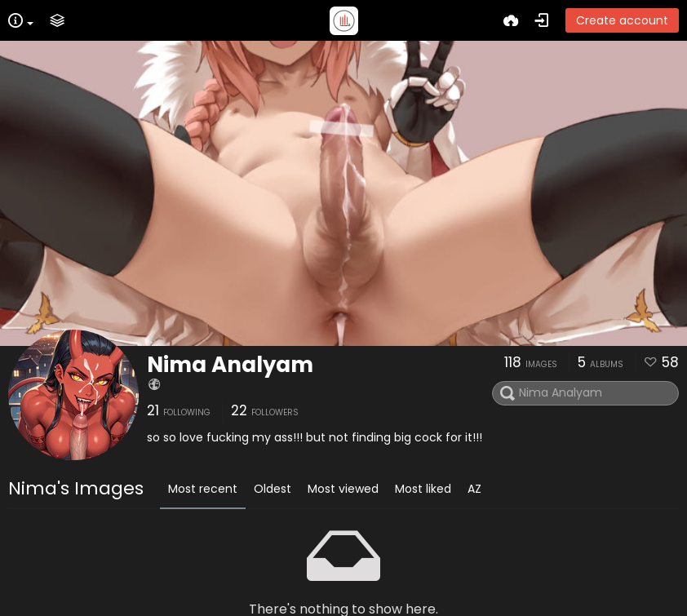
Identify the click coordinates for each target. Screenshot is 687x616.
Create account (622, 20)
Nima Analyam (230, 365)
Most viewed (343, 489)
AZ (474, 489)
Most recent (203, 489)
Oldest (273, 489)
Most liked (423, 489)
